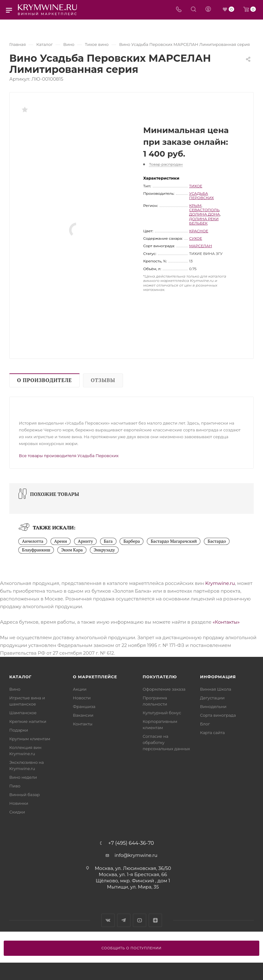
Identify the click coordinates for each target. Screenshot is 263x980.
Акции (80, 689)
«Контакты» (226, 622)
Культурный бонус (162, 713)
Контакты (83, 724)
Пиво (15, 786)
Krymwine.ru (220, 583)
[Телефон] (179, 10)
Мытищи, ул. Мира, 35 (133, 887)
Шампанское (23, 713)
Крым (195, 205)
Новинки (19, 803)
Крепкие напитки (28, 721)
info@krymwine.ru (136, 855)
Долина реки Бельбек (204, 221)
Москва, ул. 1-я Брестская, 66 (133, 874)
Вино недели (23, 777)
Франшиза (84, 706)
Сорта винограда (218, 715)
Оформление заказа (164, 689)
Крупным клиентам (30, 739)
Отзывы (103, 380)
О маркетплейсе (95, 677)
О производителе (44, 380)
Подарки (19, 730)
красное (199, 231)
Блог (205, 724)
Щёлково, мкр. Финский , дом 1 (133, 881)
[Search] (193, 10)
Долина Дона (205, 214)
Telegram (124, 920)
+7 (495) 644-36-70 (131, 843)
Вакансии (83, 715)
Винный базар (24, 795)
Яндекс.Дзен (155, 920)
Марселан (201, 246)
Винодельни (213, 706)
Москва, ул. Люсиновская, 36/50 (133, 868)
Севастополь (204, 210)
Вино (15, 689)
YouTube (140, 920)
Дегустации (212, 698)
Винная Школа (216, 689)
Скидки (17, 812)
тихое (196, 186)
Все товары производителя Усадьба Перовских (69, 456)
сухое (196, 238)
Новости (82, 698)
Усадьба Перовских (202, 196)
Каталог (20, 677)
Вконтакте (108, 920)
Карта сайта (213, 733)
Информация (218, 677)
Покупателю (160, 677)
